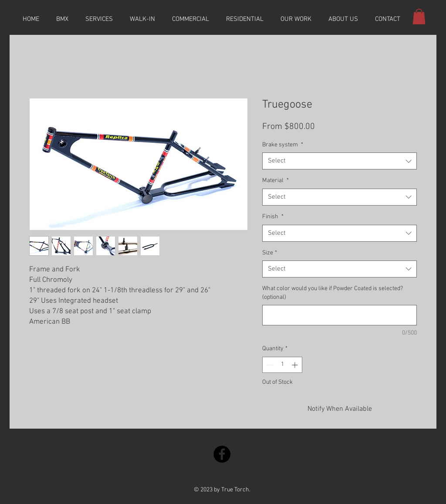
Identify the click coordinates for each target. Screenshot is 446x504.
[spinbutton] (282, 365)
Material (275, 181)
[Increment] (296, 365)
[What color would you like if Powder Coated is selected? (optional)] (340, 315)
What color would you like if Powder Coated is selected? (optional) (333, 293)
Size (270, 253)
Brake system (283, 145)
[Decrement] (269, 365)
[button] (419, 17)
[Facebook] (222, 454)
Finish (273, 217)
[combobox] (340, 161)
